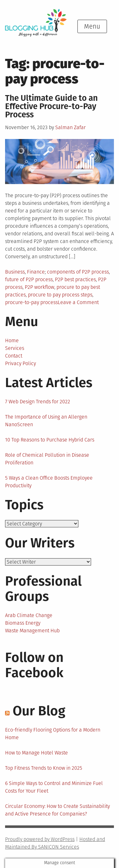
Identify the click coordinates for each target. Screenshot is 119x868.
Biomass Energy (23, 623)
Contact (14, 356)
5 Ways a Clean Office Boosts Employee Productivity (49, 482)
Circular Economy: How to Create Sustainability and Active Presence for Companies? (57, 810)
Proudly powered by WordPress (40, 839)
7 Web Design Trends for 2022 (38, 402)
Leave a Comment (78, 302)
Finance (36, 272)
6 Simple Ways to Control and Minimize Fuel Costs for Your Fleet (54, 787)
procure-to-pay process (31, 302)
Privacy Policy (20, 363)
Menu (92, 26)
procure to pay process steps (60, 295)
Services (15, 348)
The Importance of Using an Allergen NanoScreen (46, 421)
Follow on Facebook (34, 665)
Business (15, 272)
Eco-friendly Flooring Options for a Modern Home (53, 734)
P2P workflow (40, 287)
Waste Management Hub (32, 631)
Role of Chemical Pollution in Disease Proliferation (47, 459)
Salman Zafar (70, 127)
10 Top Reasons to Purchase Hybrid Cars (50, 440)
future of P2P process (29, 279)
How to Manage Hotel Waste (36, 753)
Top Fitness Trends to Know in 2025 (44, 768)
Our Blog (39, 711)
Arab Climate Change (29, 615)
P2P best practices (75, 279)
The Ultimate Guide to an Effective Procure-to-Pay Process (51, 106)
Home (12, 340)
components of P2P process (78, 272)
